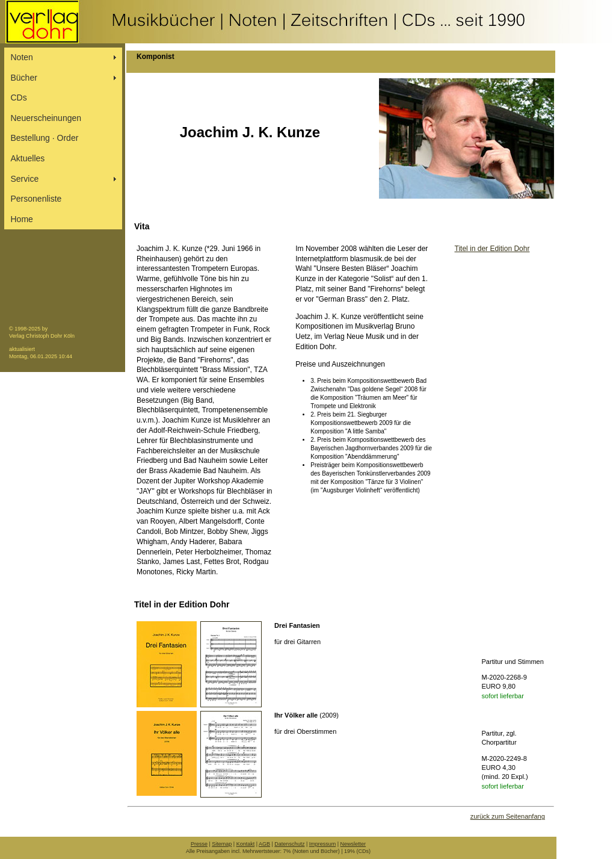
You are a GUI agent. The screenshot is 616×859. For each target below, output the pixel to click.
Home (22, 219)
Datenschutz (289, 844)
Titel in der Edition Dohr (492, 249)
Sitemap (222, 844)
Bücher (24, 78)
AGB (264, 844)
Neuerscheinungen (46, 118)
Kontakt (246, 844)
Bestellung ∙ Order (45, 138)
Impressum (323, 844)
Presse (199, 844)
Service (25, 179)
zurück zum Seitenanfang (508, 816)
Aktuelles (28, 158)
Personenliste (36, 199)
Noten (22, 57)
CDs (19, 98)
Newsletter (353, 844)
